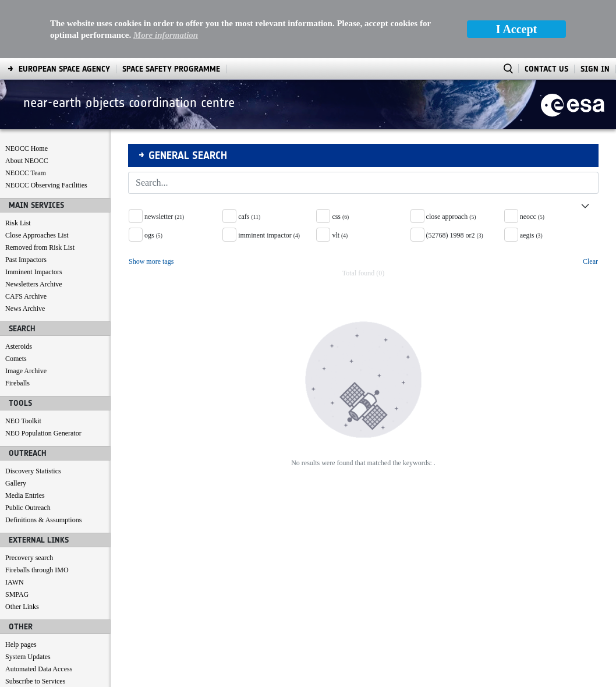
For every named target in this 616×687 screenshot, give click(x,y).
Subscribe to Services (35, 623)
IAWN (15, 524)
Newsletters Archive (34, 226)
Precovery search (29, 500)
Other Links (22, 548)
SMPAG (17, 536)
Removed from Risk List (40, 189)
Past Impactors (26, 201)
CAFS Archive (26, 238)
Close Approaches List (37, 177)
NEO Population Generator (43, 375)
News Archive (25, 250)
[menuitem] (34, 676)
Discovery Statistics (33, 413)
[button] (363, 143)
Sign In (595, 11)
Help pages (21, 586)
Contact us (20, 635)
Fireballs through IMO (37, 512)
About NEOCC (27, 102)
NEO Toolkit (23, 363)
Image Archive (26, 313)
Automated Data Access (39, 611)
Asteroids (19, 288)
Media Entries (25, 437)
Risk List (18, 165)
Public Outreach (28, 449)
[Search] (350, 125)
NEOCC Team (26, 115)
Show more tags (151, 203)
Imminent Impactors (34, 214)
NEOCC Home (26, 90)
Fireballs (17, 325)
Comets (16, 300)
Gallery (16, 425)
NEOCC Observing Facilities (46, 127)
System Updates (28, 599)
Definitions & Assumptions (43, 462)
